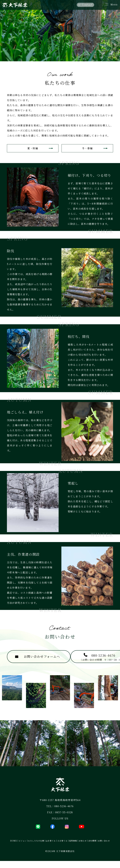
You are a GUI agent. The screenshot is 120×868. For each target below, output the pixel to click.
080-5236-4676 (64, 813)
